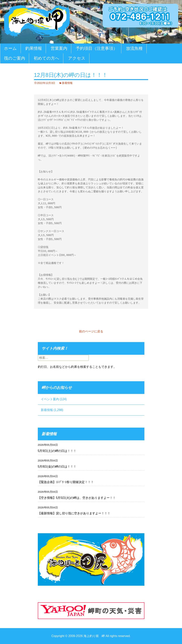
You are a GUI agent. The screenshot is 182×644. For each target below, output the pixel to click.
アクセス (77, 58)
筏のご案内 (15, 58)
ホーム (10, 48)
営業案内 (59, 48)
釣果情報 (34, 48)
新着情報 (67, 83)
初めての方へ (46, 58)
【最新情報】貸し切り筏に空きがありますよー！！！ (74, 513)
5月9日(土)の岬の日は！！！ (57, 451)
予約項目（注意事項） (97, 48)
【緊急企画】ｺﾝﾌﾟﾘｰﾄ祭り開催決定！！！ (66, 482)
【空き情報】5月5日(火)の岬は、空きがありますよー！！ (77, 498)
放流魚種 (134, 48)
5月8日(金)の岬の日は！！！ (57, 467)
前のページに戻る (91, 331)
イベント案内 (50, 399)
